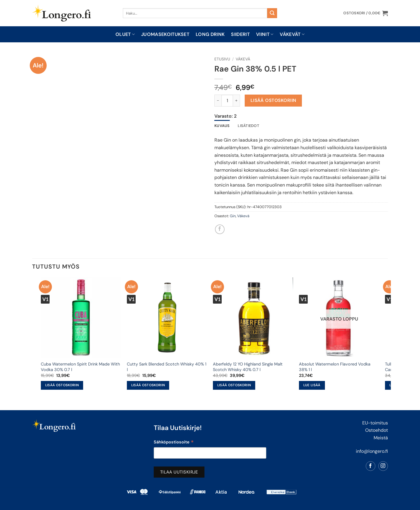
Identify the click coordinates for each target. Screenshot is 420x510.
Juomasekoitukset (165, 34)
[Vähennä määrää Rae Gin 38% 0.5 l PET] (218, 100)
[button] (366, 13)
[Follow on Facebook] (371, 466)
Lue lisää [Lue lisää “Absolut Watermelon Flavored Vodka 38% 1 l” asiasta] (312, 385)
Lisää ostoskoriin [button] (62, 385)
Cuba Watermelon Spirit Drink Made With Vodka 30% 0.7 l (80, 367)
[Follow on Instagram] (383, 466)
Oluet (125, 34)
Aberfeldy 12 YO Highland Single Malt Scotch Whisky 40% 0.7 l (248, 367)
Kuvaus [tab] (222, 126)
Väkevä (243, 59)
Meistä (381, 438)
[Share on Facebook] (220, 229)
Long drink (210, 34)
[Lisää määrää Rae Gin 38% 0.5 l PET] (237, 100)
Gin (233, 216)
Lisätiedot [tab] (249, 126)
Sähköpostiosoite (174, 443)
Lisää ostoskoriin (273, 100)
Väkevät (292, 34)
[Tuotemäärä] (227, 100)
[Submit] (272, 13)
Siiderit (240, 34)
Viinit (265, 34)
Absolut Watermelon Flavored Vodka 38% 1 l (335, 367)
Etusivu (222, 59)
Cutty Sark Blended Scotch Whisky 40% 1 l (167, 367)
